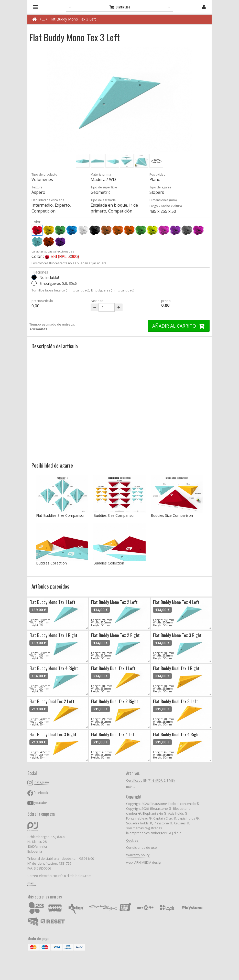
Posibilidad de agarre (52, 465)
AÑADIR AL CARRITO (179, 326)
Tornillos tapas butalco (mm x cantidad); (61, 290)
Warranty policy (138, 855)
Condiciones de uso (142, 848)
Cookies (132, 840)
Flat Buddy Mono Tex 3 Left (73, 19)
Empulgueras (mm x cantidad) (113, 290)
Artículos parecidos (50, 586)
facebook (41, 793)
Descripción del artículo (55, 346)
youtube (41, 803)
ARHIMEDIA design (148, 862)
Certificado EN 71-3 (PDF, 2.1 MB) (150, 780)
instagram (41, 782)
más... (32, 883)
